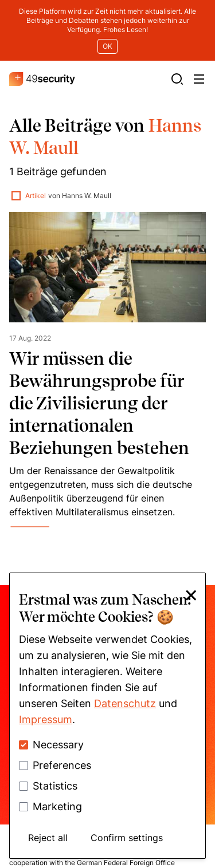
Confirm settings (127, 838)
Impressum (46, 719)
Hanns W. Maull (87, 138)
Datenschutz (125, 703)
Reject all (48, 838)
